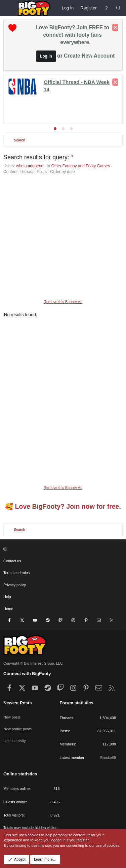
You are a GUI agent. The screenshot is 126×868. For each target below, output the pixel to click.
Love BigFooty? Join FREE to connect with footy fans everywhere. (72, 35)
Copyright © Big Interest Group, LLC (33, 663)
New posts (12, 717)
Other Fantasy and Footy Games (80, 166)
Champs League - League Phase (85, 106)
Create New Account (89, 56)
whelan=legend (30, 166)
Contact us (12, 561)
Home (8, 609)
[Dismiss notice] (115, 28)
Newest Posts (18, 703)
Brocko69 (108, 758)
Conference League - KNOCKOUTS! (66, 93)
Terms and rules (16, 573)
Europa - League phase (37, 112)
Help (7, 597)
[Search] (118, 8)
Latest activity (15, 741)
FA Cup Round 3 (68, 99)
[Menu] (9, 8)
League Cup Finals (26, 99)
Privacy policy (15, 585)
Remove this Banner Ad (63, 302)
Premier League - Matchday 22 (62, 81)
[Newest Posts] (106, 8)
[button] (62, 549)
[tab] (55, 129)
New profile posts (17, 729)
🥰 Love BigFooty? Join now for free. (63, 506)
